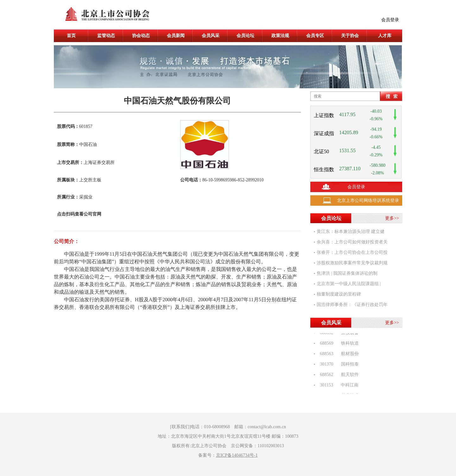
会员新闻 (176, 36)
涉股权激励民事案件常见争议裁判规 (352, 263)
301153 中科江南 (338, 386)
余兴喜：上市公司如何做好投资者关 (352, 242)
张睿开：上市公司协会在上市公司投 (352, 252)
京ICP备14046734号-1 (237, 455)
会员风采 (211, 36)
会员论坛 (245, 36)
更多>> (392, 218)
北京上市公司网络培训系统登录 (368, 200)
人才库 (385, 36)
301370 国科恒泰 (338, 365)
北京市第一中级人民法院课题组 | (349, 284)
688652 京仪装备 (338, 334)
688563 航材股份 (338, 355)
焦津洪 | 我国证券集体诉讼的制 (347, 273)
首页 (71, 36)
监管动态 (106, 36)
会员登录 (390, 20)
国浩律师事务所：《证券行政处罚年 (352, 305)
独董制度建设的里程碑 (339, 294)
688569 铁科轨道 (338, 344)
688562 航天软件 (338, 376)
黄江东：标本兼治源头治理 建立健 (351, 232)
